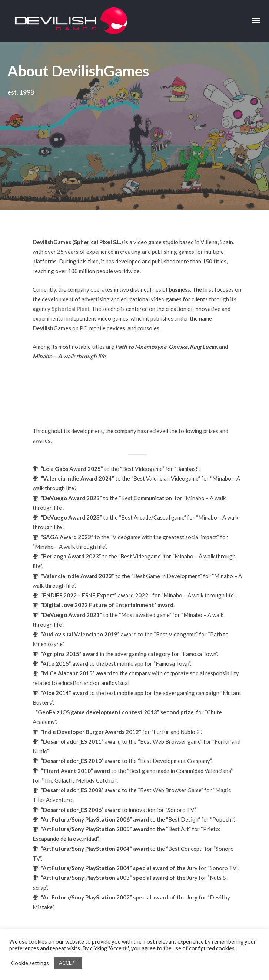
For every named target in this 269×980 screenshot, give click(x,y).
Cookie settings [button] (30, 963)
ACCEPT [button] (68, 963)
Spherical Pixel (70, 224)
